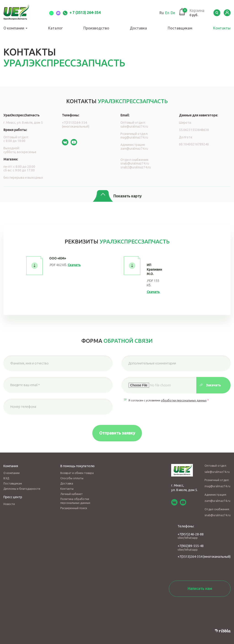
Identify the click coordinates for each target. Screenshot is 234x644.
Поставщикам (180, 28)
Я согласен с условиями (169, 400)
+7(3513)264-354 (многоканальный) (76, 124)
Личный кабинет (72, 494)
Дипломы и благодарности (22, 489)
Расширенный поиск (74, 508)
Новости (9, 504)
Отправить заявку (117, 433)
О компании (15, 28)
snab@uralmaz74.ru (135, 163)
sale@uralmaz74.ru (134, 126)
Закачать (213, 385)
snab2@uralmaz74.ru (136, 167)
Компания (11, 466)
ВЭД (6, 478)
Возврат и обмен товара (77, 473)
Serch (217, 13)
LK (227, 13)
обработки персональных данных (184, 400)
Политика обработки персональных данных (75, 501)
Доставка (138, 28)
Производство (96, 28)
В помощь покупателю (77, 466)
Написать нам (200, 589)
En (167, 13)
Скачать (74, 265)
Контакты (222, 28)
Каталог (55, 28)
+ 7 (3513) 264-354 (82, 13)
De (173, 13)
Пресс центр (13, 497)
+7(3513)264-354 (190, 557)
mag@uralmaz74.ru (134, 137)
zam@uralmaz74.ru (134, 149)
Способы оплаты (72, 478)
